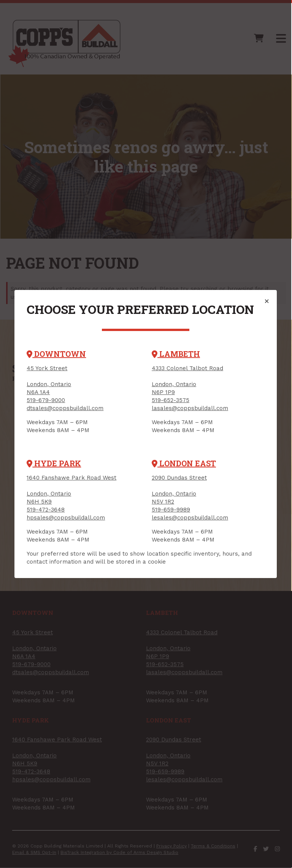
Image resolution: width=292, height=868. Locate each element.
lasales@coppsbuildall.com (190, 408)
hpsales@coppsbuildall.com (66, 518)
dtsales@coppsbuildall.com (65, 408)
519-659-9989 (171, 510)
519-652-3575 (171, 400)
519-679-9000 (46, 400)
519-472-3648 (46, 510)
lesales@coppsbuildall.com (190, 518)
